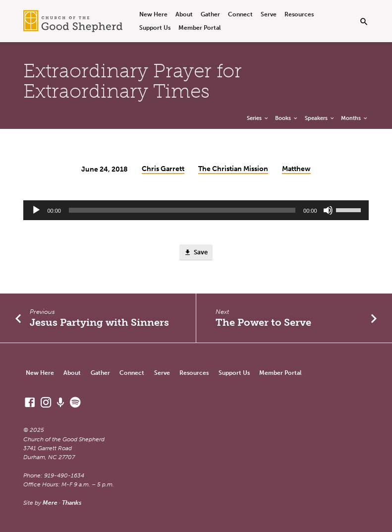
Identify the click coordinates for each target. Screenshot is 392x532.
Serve (269, 14)
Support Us (155, 28)
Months (355, 118)
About (184, 14)
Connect (240, 14)
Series (258, 118)
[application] (196, 210)
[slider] (182, 210)
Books (287, 118)
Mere (50, 502)
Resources (299, 14)
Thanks (72, 502)
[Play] (36, 210)
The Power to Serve (263, 322)
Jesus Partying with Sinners (99, 322)
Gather (210, 14)
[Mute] (328, 210)
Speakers (320, 118)
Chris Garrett (163, 169)
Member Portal (199, 28)
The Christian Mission (233, 169)
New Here (153, 14)
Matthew (296, 169)
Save (196, 252)
